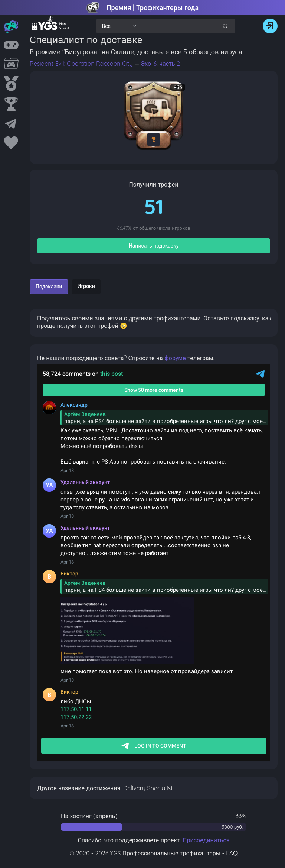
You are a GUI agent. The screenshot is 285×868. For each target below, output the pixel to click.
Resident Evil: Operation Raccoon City (82, 64)
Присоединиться (206, 840)
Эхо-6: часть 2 (160, 64)
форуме (175, 358)
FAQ (232, 853)
